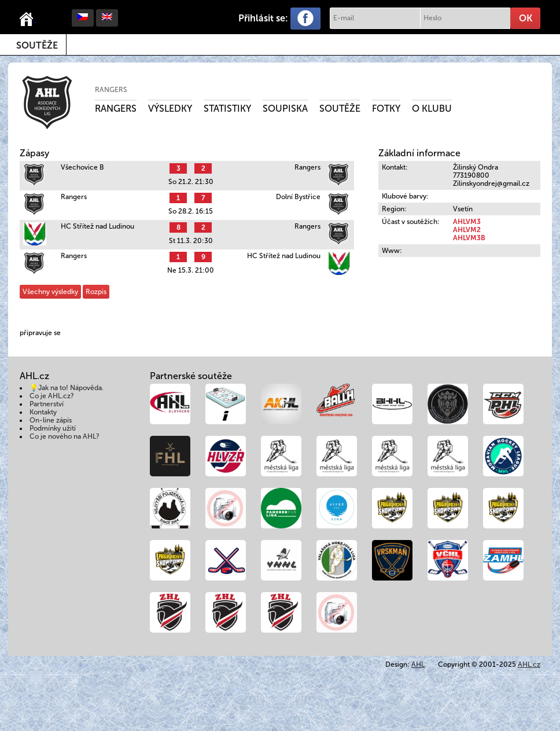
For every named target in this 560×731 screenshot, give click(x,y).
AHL (418, 664)
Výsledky (170, 109)
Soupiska (285, 109)
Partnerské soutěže (191, 376)
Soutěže (37, 45)
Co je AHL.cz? (52, 396)
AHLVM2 (467, 230)
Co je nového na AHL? (65, 436)
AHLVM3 (467, 222)
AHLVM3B (469, 238)
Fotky (386, 109)
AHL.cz (529, 664)
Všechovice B (82, 167)
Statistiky (227, 109)
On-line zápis (51, 420)
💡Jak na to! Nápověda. (67, 388)
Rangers (111, 90)
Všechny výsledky (50, 292)
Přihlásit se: (263, 18)
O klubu (432, 109)
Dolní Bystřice (298, 197)
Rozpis (96, 292)
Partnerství (47, 404)
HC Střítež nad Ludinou (97, 226)
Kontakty (43, 412)
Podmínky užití (53, 428)
